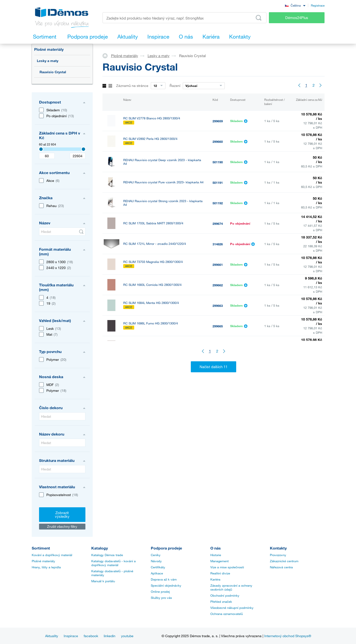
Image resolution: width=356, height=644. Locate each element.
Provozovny (278, 555)
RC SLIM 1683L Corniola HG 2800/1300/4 (152, 285)
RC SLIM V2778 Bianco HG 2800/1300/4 (152, 118)
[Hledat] (62, 232)
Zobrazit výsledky (62, 514)
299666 (218, 347)
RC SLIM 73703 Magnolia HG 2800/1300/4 (153, 262)
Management (219, 561)
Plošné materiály (49, 49)
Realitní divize (220, 573)
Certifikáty (158, 567)
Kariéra (215, 579)
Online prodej (160, 592)
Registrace (318, 5)
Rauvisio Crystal (53, 72)
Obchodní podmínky (225, 595)
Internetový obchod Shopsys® (288, 636)
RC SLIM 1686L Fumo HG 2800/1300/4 (151, 323)
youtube (127, 636)
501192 (218, 203)
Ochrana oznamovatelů (227, 614)
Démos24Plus (297, 18)
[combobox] (295, 5)
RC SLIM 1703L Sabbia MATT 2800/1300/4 (153, 223)
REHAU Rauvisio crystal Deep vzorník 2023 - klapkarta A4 (162, 162)
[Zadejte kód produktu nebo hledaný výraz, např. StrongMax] (185, 18)
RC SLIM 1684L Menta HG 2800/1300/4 (151, 303)
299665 (218, 326)
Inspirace (71, 636)
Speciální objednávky (166, 585)
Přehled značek (221, 602)
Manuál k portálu (103, 581)
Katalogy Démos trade (107, 555)
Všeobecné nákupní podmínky (232, 608)
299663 (218, 306)
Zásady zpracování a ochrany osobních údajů (231, 587)
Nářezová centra (281, 567)
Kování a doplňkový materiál (52, 555)
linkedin (110, 636)
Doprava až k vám (164, 579)
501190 (218, 162)
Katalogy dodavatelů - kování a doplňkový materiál (113, 563)
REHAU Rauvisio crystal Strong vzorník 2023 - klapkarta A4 (163, 203)
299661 (218, 265)
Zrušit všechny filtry (62, 526)
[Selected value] (41, 149)
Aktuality (52, 636)
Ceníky (156, 555)
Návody (156, 561)
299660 (218, 142)
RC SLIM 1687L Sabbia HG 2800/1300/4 (152, 344)
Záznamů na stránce (132, 86)
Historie (216, 555)
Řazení (175, 86)
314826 (218, 244)
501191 (218, 183)
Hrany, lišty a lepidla (46, 567)
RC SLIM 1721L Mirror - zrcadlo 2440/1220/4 (155, 244)
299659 (218, 121)
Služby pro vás (161, 598)
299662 (218, 285)
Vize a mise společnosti (227, 567)
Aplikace (157, 573)
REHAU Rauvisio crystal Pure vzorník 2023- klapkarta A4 (163, 182)
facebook (91, 636)
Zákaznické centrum (284, 561)
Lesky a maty (48, 61)
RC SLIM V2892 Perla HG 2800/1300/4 (150, 139)
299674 (218, 224)
